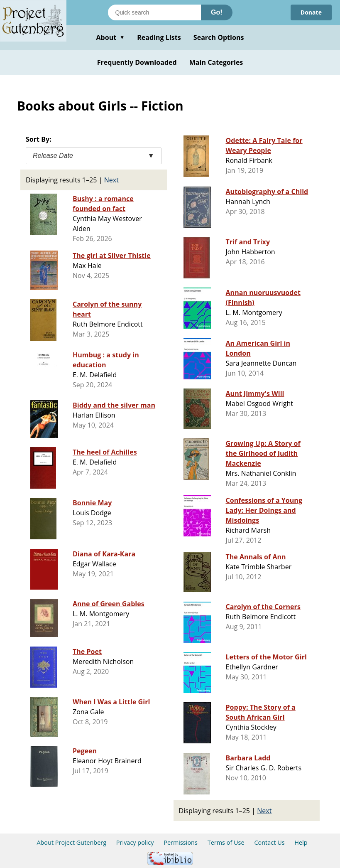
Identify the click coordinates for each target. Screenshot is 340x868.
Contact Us (269, 842)
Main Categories (216, 62)
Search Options (219, 37)
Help (301, 842)
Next (111, 180)
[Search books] (154, 12)
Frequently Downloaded (137, 62)
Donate (311, 12)
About (110, 37)
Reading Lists (159, 37)
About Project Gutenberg (71, 842)
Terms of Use (226, 842)
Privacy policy (135, 842)
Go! (217, 12)
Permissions (181, 842)
